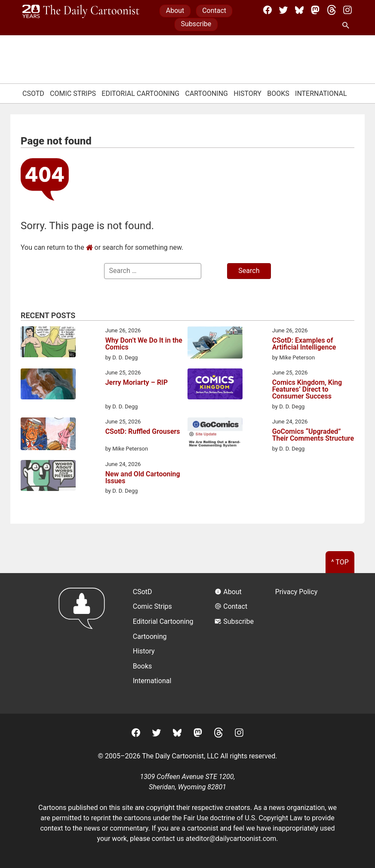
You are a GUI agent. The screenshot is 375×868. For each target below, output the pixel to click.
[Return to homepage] (85, 643)
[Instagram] (347, 10)
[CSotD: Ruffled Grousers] (48, 435)
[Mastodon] (315, 10)
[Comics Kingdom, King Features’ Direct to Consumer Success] (215, 385)
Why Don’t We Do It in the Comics (144, 344)
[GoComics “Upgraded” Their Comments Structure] (215, 434)
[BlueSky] (299, 10)
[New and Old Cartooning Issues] (48, 477)
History (247, 94)
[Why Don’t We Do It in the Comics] (48, 343)
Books (278, 94)
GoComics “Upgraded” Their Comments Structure (313, 435)
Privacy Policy (297, 592)
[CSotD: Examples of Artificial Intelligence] (215, 344)
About (175, 11)
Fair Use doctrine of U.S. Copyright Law (243, 818)
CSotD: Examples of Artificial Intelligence (304, 344)
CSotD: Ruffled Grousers (143, 432)
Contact (214, 11)
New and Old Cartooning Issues (143, 478)
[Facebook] (267, 10)
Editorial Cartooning (140, 94)
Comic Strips (73, 94)
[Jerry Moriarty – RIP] (48, 385)
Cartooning (206, 94)
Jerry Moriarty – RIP (137, 383)
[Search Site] (347, 26)
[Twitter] (283, 10)
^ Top (340, 562)
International (321, 94)
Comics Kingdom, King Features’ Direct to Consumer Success (307, 390)
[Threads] (332, 10)
